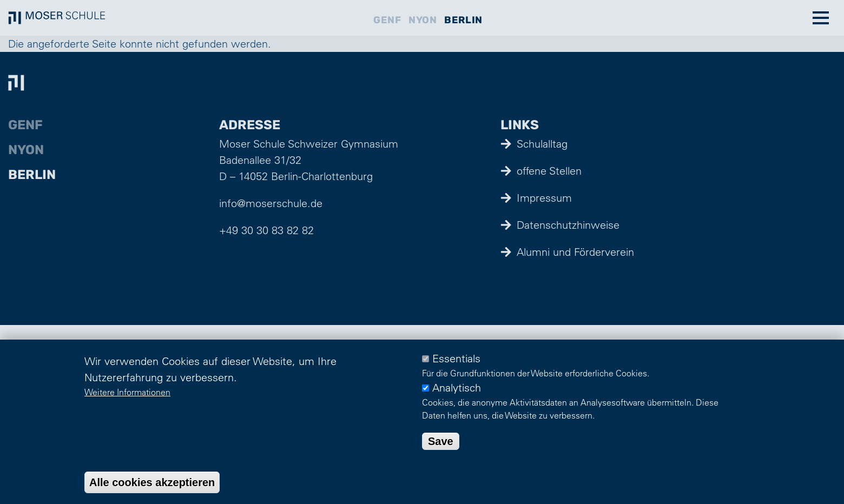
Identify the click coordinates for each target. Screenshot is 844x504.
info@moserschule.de (271, 203)
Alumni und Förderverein (575, 252)
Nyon (423, 20)
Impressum (544, 198)
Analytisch (457, 387)
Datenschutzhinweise (568, 225)
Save (441, 441)
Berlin (463, 20)
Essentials (456, 358)
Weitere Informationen (127, 392)
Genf (387, 20)
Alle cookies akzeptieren (152, 482)
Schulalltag (542, 144)
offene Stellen (549, 171)
